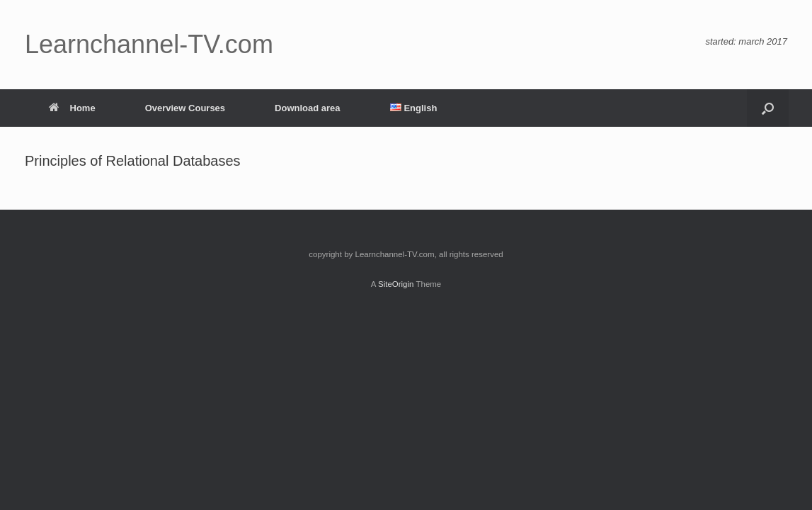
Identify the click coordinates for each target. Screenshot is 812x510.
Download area (307, 108)
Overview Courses (185, 108)
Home (72, 108)
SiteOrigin (396, 284)
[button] (768, 108)
